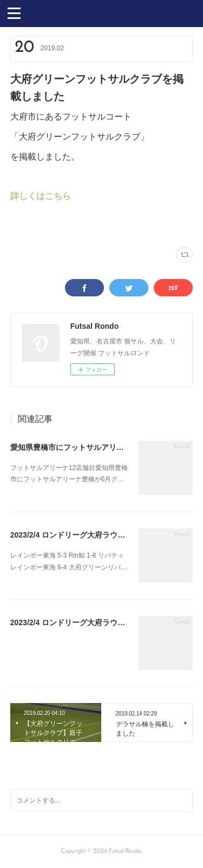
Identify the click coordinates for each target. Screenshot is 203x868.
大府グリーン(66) (31, 225)
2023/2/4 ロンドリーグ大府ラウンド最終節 (83, 535)
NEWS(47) (68, 225)
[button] (14, 12)
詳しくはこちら (41, 196)
